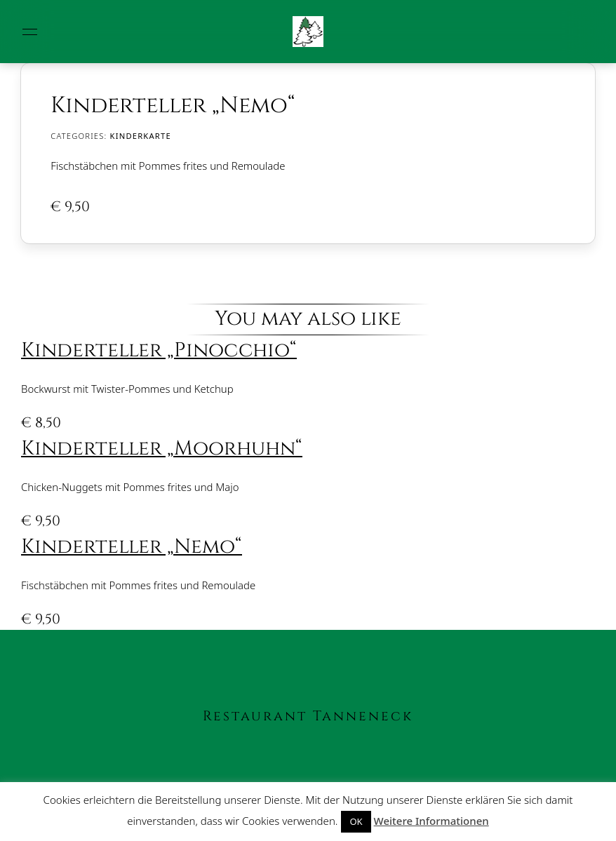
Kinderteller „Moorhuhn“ (162, 449)
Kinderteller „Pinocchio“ (159, 350)
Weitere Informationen (431, 821)
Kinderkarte (141, 136)
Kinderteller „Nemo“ (132, 547)
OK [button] (356, 821)
